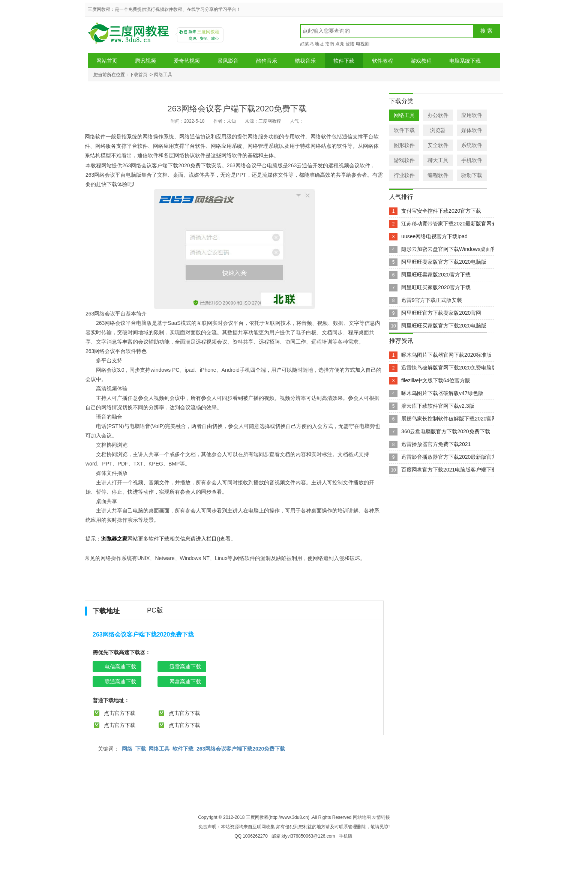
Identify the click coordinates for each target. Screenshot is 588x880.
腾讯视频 (145, 61)
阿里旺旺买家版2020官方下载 (436, 287)
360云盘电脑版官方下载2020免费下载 (446, 431)
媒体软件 (472, 130)
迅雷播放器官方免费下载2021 (436, 444)
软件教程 (382, 61)
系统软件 (472, 145)
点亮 (340, 44)
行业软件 (404, 175)
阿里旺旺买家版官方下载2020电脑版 (444, 326)
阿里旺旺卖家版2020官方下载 (436, 275)
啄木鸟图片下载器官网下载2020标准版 (446, 355)
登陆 (350, 44)
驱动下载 (472, 175)
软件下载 (344, 61)
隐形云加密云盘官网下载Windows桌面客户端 (454, 249)
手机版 (346, 836)
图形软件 (404, 145)
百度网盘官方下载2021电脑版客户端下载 (449, 470)
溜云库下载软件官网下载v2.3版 (438, 406)
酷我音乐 (305, 61)
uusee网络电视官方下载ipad (434, 236)
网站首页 (107, 61)
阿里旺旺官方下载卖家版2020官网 (441, 313)
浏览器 (438, 130)
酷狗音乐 (267, 61)
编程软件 (438, 175)
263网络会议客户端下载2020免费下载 (241, 749)
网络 (127, 749)
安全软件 (438, 145)
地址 (319, 44)
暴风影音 (228, 61)
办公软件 (438, 115)
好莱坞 (307, 44)
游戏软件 (404, 160)
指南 (330, 44)
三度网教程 (129, 36)
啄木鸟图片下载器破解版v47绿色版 (442, 393)
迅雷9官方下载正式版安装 (432, 300)
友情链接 (381, 817)
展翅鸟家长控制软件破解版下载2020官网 (449, 419)
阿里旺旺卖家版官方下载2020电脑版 (444, 262)
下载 (141, 749)
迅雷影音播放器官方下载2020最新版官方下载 (454, 457)
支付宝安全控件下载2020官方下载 (441, 211)
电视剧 (363, 44)
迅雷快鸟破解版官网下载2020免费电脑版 (449, 368)
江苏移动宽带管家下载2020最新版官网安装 (452, 224)
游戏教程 (421, 61)
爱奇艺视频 (187, 61)
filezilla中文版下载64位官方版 (436, 380)
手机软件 (472, 160)
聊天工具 (438, 160)
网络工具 (159, 749)
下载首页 (138, 75)
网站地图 (362, 817)
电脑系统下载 (465, 61)
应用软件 (472, 115)
